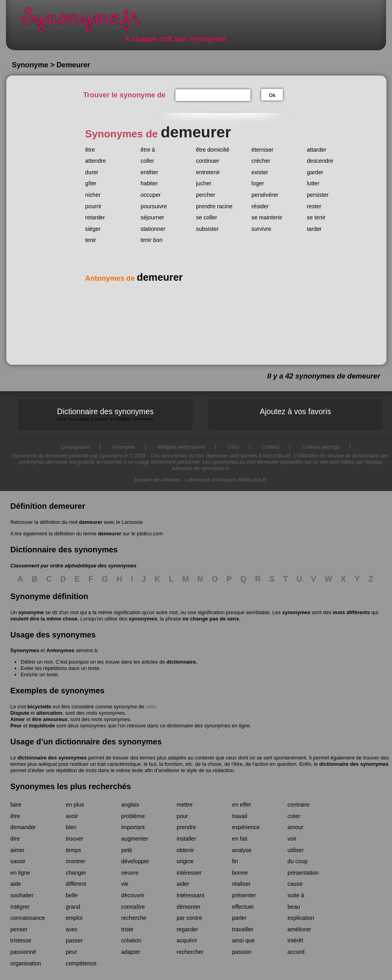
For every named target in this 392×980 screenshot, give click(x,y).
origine (185, 861)
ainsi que (243, 940)
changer (76, 873)
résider (260, 206)
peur (71, 952)
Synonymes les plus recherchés (71, 786)
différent (76, 884)
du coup (298, 861)
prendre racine (214, 206)
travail (240, 816)
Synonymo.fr (87, 22)
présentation (303, 873)
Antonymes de (134, 278)
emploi (74, 918)
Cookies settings (321, 447)
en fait (240, 839)
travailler (243, 929)
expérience (246, 827)
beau (294, 907)
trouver (75, 839)
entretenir (208, 172)
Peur (16, 726)
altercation (49, 713)
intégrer (20, 907)
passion (242, 952)
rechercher (190, 952)
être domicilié (213, 150)
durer (92, 172)
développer (135, 861)
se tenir (316, 217)
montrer (75, 861)
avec (72, 929)
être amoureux (50, 719)
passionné (23, 952)
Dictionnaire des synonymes (105, 414)
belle (72, 895)
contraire (299, 805)
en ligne (20, 873)
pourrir (93, 206)
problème (133, 816)
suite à (296, 895)
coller (147, 161)
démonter (188, 907)
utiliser (296, 850)
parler (239, 918)
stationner (153, 229)
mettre (185, 805)
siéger (93, 229)
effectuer (243, 907)
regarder (187, 929)
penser (19, 929)
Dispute (20, 713)
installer (186, 839)
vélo (151, 707)
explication (301, 918)
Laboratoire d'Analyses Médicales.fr (225, 480)
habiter (149, 183)
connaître (133, 907)
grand (73, 907)
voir (292, 839)
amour (296, 827)
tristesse (21, 940)
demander (23, 827)
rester (314, 206)
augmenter (135, 839)
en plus (75, 805)
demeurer (90, 522)
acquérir (187, 940)
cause (295, 884)
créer (294, 816)
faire (16, 805)
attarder (317, 150)
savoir (18, 861)
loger (258, 183)
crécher (261, 161)
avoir (72, 816)
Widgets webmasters (182, 447)
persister (318, 195)
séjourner (152, 217)
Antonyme (124, 447)
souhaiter (22, 895)
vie (125, 884)
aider (183, 884)
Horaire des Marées (157, 480)
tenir (91, 240)
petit (127, 850)
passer (74, 940)
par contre (189, 918)
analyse (242, 850)
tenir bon (152, 240)
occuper (151, 195)
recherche (134, 918)
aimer (17, 850)
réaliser (241, 884)
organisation (26, 963)
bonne (240, 873)
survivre (261, 229)
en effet (241, 805)
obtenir (185, 850)
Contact (271, 447)
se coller (206, 217)
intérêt (295, 940)
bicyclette (39, 707)
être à (148, 150)
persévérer (265, 195)
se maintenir (267, 217)
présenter (244, 895)
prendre (186, 827)
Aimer (18, 719)
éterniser (263, 150)
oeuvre (130, 873)
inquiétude (42, 726)
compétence (81, 963)
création (131, 940)
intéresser (189, 873)
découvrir (133, 895)
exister (260, 172)
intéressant (190, 895)
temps (73, 850)
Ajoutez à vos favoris (295, 411)
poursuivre (154, 206)
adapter (131, 952)
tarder (314, 229)
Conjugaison (75, 447)
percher (206, 195)
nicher (93, 195)
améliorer (299, 929)
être (90, 150)
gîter (91, 183)
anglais (130, 805)
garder (315, 172)
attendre (95, 161)
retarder (95, 217)
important (133, 827)
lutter (313, 183)
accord (296, 952)
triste (127, 929)
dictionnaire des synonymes (52, 758)
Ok (272, 95)
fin (235, 861)
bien (71, 827)
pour (182, 816)
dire (15, 839)
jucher (204, 183)
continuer (208, 161)
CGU (233, 447)
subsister (207, 229)
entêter (149, 172)
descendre (320, 161)
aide (16, 884)
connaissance (28, 918)
